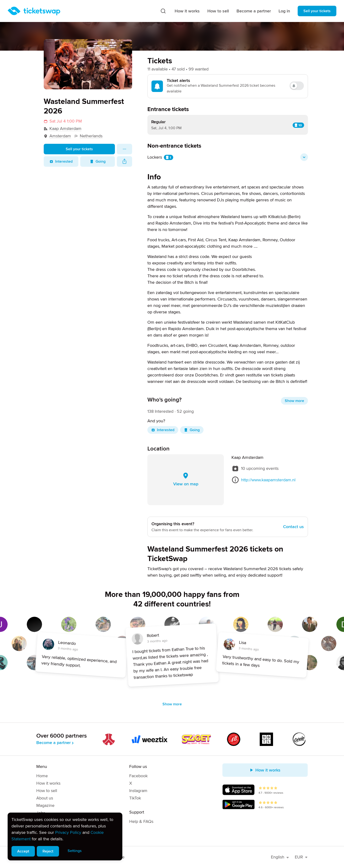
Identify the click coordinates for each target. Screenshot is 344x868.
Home (42, 776)
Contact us (293, 527)
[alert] (65, 836)
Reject (48, 851)
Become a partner (254, 11)
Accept (23, 851)
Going (98, 161)
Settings (75, 851)
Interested (61, 161)
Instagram (138, 791)
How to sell (218, 11)
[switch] (297, 86)
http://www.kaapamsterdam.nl (268, 480)
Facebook (138, 776)
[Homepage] (34, 11)
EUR (301, 857)
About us (45, 798)
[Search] (163, 11)
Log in (284, 11)
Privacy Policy (68, 832)
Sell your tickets (317, 11)
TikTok (135, 798)
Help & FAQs (141, 821)
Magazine (45, 805)
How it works (187, 11)
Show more (294, 401)
